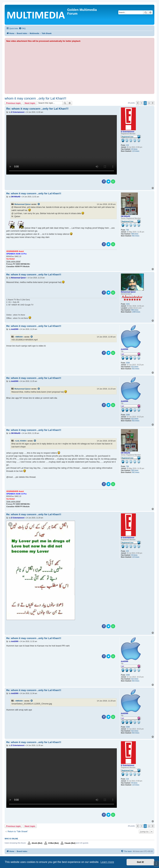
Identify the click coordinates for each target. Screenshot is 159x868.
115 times (136, 151)
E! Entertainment (128, 132)
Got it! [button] (140, 862)
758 (127, 230)
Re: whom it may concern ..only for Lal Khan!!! (37, 109)
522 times (135, 367)
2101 (128, 304)
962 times (136, 236)
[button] (138, 103)
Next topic (30, 103)
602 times (136, 369)
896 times (135, 310)
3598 (128, 363)
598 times (135, 234)
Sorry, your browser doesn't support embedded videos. (62, 145)
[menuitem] (22, 28)
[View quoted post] (39, 204)
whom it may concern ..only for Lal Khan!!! (35, 98)
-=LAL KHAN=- (21, 441)
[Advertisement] (79, 68)
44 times (134, 149)
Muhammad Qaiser (23, 204)
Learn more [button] (107, 862)
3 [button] (149, 103)
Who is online (11, 839)
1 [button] (142, 103)
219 (127, 145)
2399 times (136, 312)
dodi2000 (125, 349)
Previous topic (13, 103)
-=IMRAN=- (19, 337)
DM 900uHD (126, 216)
